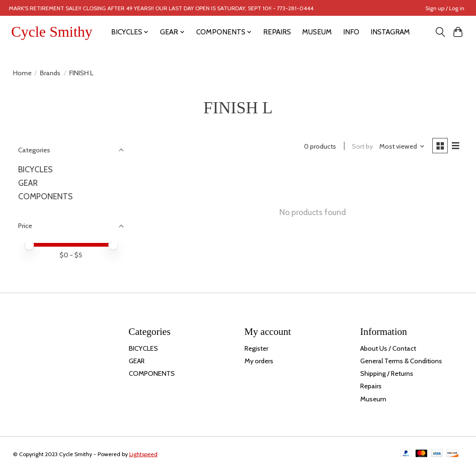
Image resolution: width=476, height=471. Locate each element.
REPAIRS (277, 32)
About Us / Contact (388, 348)
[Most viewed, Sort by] (401, 147)
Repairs (371, 386)
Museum (373, 399)
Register (256, 348)
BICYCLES (35, 169)
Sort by (361, 147)
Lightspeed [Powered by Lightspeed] (143, 454)
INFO (351, 32)
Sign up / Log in (445, 8)
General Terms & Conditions (401, 361)
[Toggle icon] (440, 32)
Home (22, 73)
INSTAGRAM (390, 32)
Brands (50, 73)
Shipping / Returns (387, 373)
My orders (259, 361)
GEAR (28, 183)
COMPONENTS (45, 196)
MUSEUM (317, 32)
